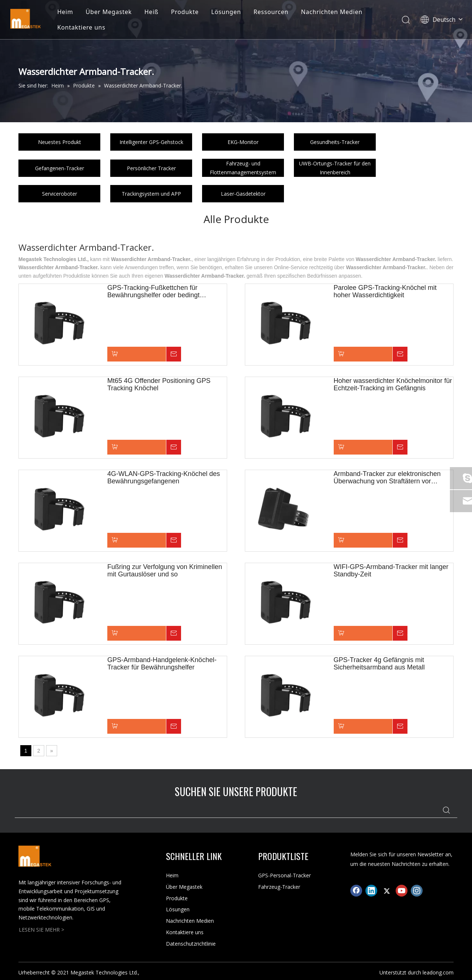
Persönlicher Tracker (151, 168)
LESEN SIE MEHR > (41, 930)
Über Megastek (111, 13)
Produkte (187, 13)
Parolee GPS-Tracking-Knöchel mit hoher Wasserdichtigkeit (385, 291)
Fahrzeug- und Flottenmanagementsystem (243, 168)
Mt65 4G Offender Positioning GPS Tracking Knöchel (159, 384)
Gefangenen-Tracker (60, 168)
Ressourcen (273, 13)
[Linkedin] (371, 891)
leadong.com (438, 972)
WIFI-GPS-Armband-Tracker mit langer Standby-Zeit (391, 570)
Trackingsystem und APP (151, 194)
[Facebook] (356, 891)
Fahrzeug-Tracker (279, 887)
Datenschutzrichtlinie (191, 944)
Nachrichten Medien (334, 13)
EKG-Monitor (243, 142)
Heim (68, 13)
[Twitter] (386, 891)
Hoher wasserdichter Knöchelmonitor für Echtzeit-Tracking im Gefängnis (393, 384)
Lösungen (229, 13)
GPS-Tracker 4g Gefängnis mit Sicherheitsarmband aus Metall (379, 664)
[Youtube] (402, 891)
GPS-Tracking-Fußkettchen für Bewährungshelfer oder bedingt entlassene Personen (153, 291)
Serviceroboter (60, 194)
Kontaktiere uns (84, 28)
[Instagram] (417, 891)
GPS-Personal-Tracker (284, 875)
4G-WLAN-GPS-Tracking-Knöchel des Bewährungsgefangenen (164, 477)
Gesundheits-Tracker (335, 142)
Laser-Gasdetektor (243, 194)
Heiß (154, 13)
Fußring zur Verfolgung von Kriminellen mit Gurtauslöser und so (165, 570)
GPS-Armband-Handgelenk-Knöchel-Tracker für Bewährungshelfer (162, 664)
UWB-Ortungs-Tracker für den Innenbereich (335, 168)
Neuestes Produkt (60, 142)
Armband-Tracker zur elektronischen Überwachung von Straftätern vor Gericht (387, 477)
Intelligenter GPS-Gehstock (151, 142)
